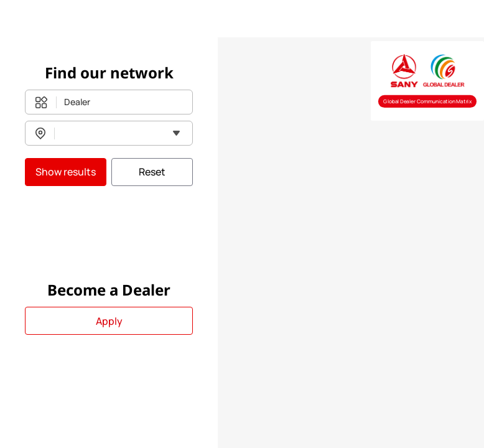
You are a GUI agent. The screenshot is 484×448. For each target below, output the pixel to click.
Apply (109, 321)
